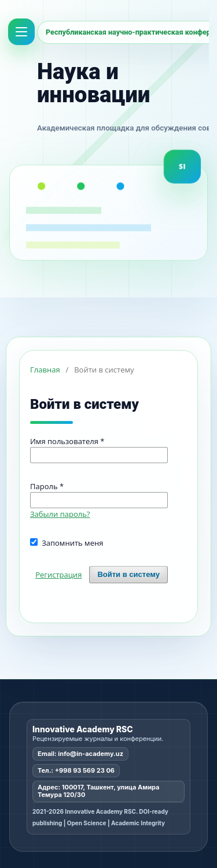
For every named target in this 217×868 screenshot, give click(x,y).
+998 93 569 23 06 (85, 770)
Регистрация (58, 575)
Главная (45, 370)
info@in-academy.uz (91, 754)
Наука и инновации (93, 83)
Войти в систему (128, 574)
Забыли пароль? (60, 514)
